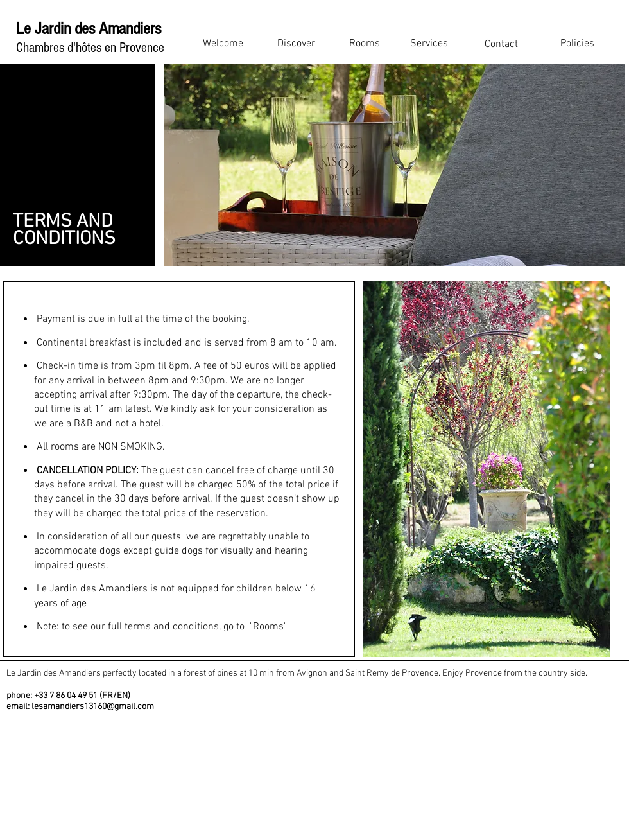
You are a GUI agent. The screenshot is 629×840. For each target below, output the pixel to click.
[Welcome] (223, 44)
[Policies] (577, 44)
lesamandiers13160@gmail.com (93, 707)
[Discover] (296, 44)
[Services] (429, 44)
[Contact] (501, 44)
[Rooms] (365, 44)
